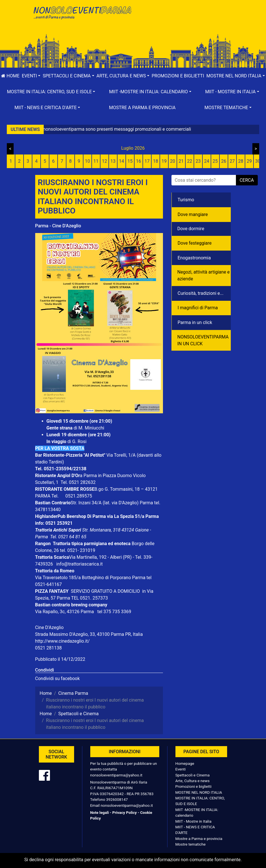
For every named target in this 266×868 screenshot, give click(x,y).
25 (215, 161)
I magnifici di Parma (198, 308)
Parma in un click (195, 322)
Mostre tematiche (191, 844)
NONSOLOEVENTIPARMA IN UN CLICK (203, 340)
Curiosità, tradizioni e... (201, 293)
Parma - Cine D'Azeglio (58, 226)
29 (249, 161)
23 (198, 161)
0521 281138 (49, 648)
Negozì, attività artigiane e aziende (204, 275)
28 (241, 161)
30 (258, 161)
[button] (31, 76)
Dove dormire (191, 229)
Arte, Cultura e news (193, 781)
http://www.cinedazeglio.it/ (62, 641)
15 (130, 161)
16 (139, 161)
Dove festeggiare (195, 243)
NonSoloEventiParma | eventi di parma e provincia (82, 16)
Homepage (185, 763)
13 (113, 161)
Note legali (100, 812)
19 (164, 161)
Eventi (181, 769)
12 (104, 161)
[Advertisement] (184, 23)
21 (181, 161)
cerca (247, 180)
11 (96, 161)
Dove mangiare (193, 214)
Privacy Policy (124, 812)
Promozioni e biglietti (178, 76)
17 (147, 161)
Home (10, 76)
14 (122, 161)
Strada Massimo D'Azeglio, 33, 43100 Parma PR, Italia (89, 634)
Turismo (186, 200)
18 (156, 161)
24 (207, 161)
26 (224, 161)
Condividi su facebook (57, 678)
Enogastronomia (194, 258)
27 (232, 161)
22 (190, 161)
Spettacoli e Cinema (193, 775)
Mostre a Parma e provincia (142, 108)
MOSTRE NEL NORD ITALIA (199, 792)
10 (87, 161)
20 (173, 161)
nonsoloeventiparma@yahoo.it (116, 775)
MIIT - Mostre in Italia (193, 821)
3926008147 (117, 799)
